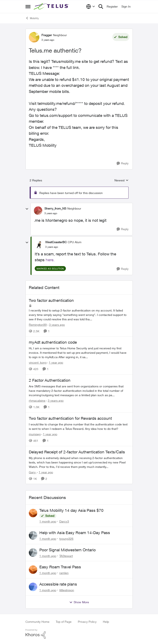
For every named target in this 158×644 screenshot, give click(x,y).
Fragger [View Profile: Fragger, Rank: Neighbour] (47, 35)
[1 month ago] (48, 521)
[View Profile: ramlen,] (33, 570)
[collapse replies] (27, 209)
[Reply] (123, 163)
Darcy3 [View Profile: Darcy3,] (64, 521)
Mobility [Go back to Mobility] (32, 18)
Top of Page (64, 622)
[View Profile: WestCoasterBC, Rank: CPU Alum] (39, 244)
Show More (79, 602)
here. (50, 260)
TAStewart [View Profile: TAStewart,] (66, 556)
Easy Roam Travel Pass (60, 567)
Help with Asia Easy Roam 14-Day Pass (75, 533)
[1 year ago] (55, 362)
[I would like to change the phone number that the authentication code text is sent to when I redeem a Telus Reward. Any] (79, 426)
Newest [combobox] (121, 180)
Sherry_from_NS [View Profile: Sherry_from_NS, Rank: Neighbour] (55, 208)
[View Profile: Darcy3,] (33, 513)
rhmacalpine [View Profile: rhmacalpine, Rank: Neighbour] (37, 401)
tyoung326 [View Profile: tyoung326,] (66, 539)
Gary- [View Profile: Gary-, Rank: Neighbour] (33, 472)
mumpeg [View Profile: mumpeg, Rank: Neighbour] (35, 434)
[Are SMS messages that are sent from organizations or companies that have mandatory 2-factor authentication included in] (79, 391)
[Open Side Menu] (28, 7)
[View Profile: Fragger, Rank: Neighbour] (34, 37)
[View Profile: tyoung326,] (33, 535)
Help (106, 622)
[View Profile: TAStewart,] (33, 553)
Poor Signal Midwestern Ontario (68, 550)
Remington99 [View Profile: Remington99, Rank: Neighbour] (38, 324)
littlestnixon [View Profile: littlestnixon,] (67, 590)
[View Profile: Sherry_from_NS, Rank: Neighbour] (38, 211)
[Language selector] (91, 7)
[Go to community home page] (52, 7)
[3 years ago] (56, 324)
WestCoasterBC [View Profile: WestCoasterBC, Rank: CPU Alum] (56, 242)
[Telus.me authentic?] (51, 213)
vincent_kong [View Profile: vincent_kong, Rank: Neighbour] (38, 362)
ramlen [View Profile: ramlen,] (64, 573)
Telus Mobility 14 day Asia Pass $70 (71, 510)
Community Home (37, 622)
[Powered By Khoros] (79, 634)
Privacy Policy (87, 622)
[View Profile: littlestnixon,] (33, 587)
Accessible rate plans (58, 584)
